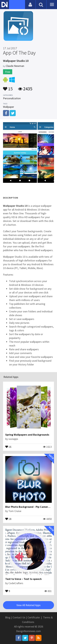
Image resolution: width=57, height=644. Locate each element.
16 (8, 447)
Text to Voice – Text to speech (23, 579)
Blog (8, 617)
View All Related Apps (28, 605)
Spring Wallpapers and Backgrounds (27, 435)
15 (8, 87)
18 (8, 519)
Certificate (34, 617)
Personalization (12, 98)
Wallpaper (9, 107)
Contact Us (19, 617)
